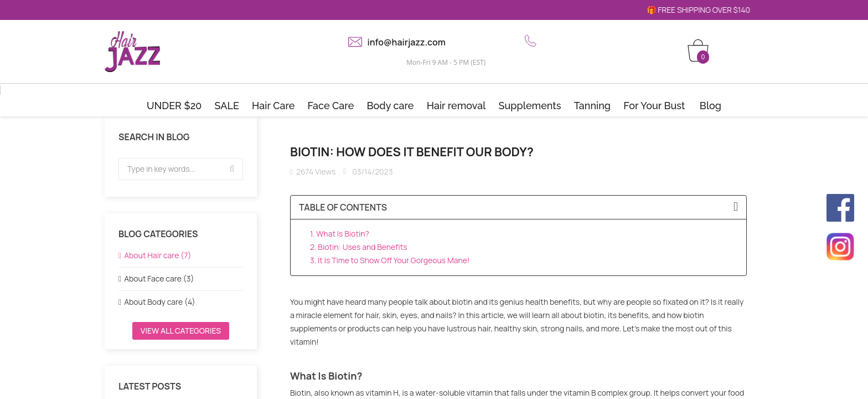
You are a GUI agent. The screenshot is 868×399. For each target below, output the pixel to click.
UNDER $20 (174, 106)
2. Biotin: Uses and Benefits (359, 247)
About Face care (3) (159, 278)
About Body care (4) (160, 302)
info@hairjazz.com (407, 42)
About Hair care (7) (157, 255)
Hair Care (273, 106)
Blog (711, 106)
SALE (227, 106)
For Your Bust (654, 106)
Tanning (592, 106)
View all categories (181, 331)
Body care (390, 106)
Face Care (331, 106)
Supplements (530, 106)
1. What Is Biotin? (340, 234)
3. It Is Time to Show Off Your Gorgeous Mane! (390, 260)
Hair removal (456, 106)
